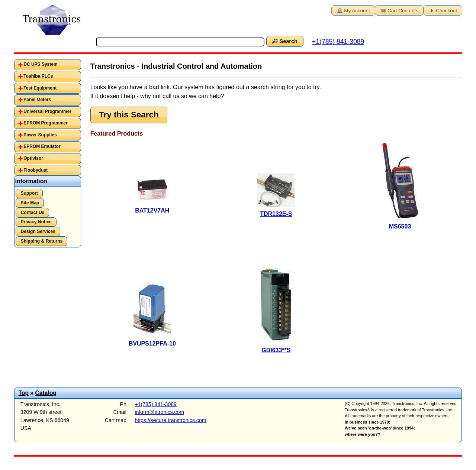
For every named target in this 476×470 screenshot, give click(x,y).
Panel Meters (37, 100)
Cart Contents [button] (399, 10)
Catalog (46, 393)
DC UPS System (40, 64)
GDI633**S (276, 350)
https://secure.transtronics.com (170, 420)
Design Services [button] (38, 231)
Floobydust (36, 170)
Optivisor (33, 158)
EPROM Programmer (46, 123)
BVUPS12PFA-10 (152, 343)
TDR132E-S (276, 214)
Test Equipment (40, 88)
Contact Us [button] (33, 213)
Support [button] (29, 193)
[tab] (48, 65)
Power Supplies (40, 135)
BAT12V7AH (152, 210)
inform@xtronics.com (159, 412)
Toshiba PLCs (38, 76)
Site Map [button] (30, 203)
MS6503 (400, 226)
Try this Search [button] (129, 115)
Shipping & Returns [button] (42, 241)
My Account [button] (353, 10)
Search (284, 41)
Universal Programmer (47, 111)
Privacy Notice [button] (36, 222)
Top (23, 393)
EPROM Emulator (42, 146)
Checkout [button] (442, 10)
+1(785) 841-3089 (338, 42)
